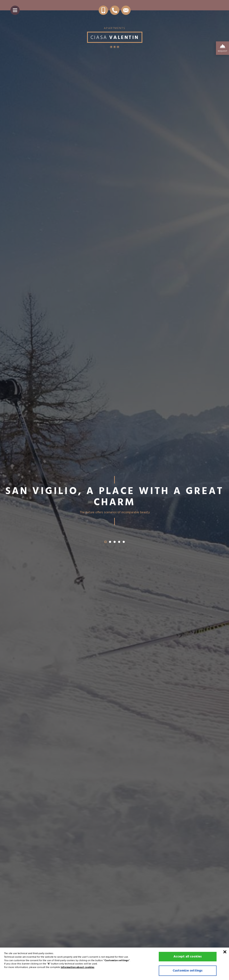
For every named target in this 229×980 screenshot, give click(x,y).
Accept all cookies (188, 957)
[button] (105, 542)
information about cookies (78, 967)
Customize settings (188, 971)
